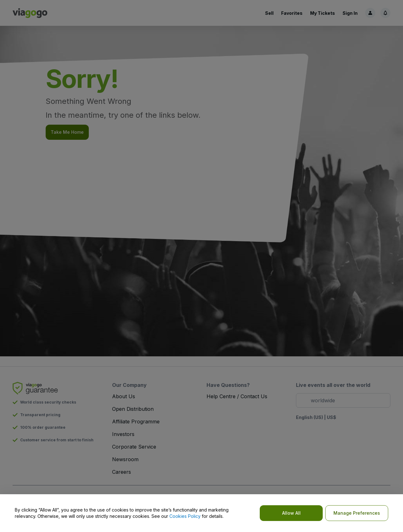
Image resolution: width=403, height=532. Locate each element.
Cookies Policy (185, 516)
